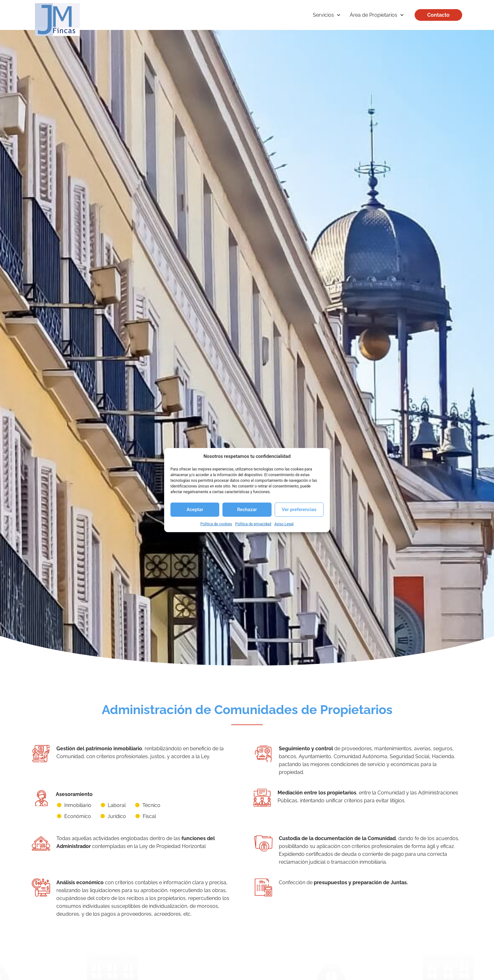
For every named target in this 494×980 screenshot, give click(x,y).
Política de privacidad (253, 524)
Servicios (324, 15)
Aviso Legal (284, 524)
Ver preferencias (299, 510)
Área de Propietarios (374, 15)
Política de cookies (216, 524)
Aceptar (195, 510)
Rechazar (247, 510)
